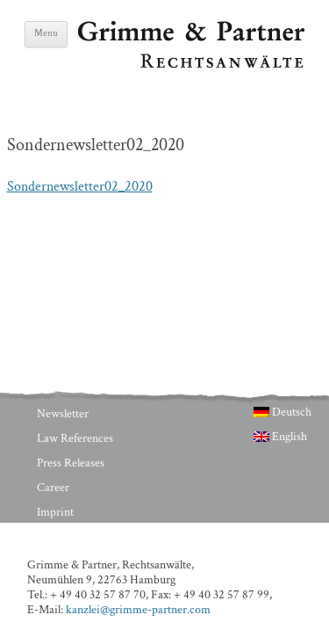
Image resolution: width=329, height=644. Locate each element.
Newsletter (63, 414)
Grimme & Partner (131, 29)
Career (53, 488)
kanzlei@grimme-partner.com (138, 610)
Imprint (55, 512)
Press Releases (71, 463)
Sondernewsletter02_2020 (80, 187)
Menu (46, 33)
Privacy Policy (71, 537)
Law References (75, 438)
